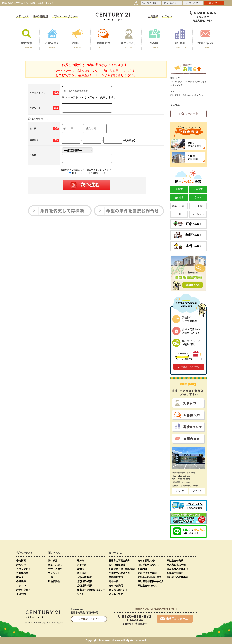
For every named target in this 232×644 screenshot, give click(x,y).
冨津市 (81, 569)
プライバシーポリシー (65, 16)
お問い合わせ (23, 590)
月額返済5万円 (85, 577)
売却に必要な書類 (147, 573)
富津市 (198, 198)
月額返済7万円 (85, 586)
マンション (198, 214)
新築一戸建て (179, 206)
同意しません (97, 173)
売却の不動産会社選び (150, 577)
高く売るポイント (118, 590)
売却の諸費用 (116, 586)
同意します (76, 173)
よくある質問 (116, 594)
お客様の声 (22, 573)
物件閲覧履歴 (41, 16)
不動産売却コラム (147, 586)
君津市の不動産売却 (119, 561)
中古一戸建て (198, 206)
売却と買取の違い (147, 561)
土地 (179, 214)
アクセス (197, 491)
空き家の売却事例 (176, 565)
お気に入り (23, 16)
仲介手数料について (148, 565)
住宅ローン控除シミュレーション (91, 592)
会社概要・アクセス (89, 619)
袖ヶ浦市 (179, 198)
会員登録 (153, 16)
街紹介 (20, 577)
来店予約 (180, 491)
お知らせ (21, 565)
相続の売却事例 (175, 573)
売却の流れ (115, 581)
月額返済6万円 (85, 581)
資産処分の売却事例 (177, 569)
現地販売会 (54, 581)
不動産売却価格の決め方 (151, 581)
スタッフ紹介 (23, 569)
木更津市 (198, 189)
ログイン (167, 16)
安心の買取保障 (117, 565)
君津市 (179, 189)
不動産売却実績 (175, 561)
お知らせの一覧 (189, 114)
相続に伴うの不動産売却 (122, 569)
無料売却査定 (116, 577)
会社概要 (21, 561)
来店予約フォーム (174, 619)
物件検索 (53, 561)
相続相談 (142, 569)
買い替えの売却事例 (177, 577)
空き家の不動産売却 (119, 573)
